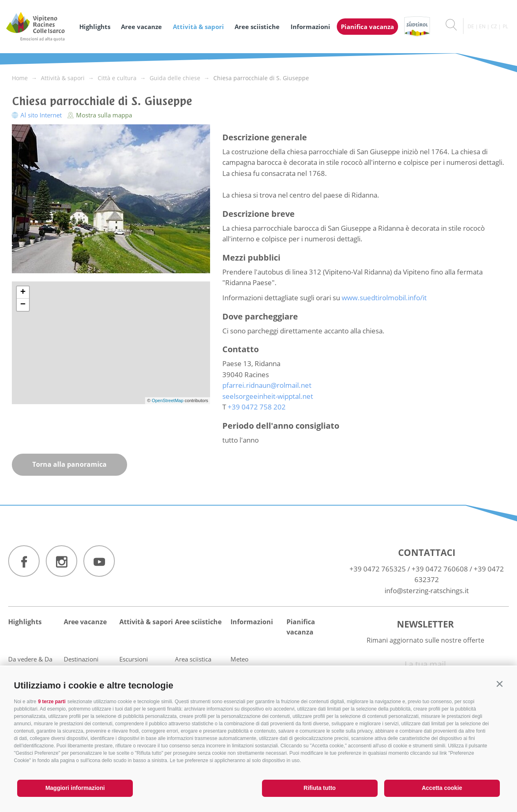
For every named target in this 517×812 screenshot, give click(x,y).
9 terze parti (52, 702)
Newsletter (425, 624)
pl (505, 26)
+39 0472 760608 (440, 569)
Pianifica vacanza (367, 27)
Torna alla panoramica (69, 464)
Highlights (95, 27)
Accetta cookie (442, 788)
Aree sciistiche (257, 27)
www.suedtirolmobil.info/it (384, 298)
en (482, 26)
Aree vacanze (141, 27)
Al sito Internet (38, 115)
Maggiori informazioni (75, 788)
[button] (500, 684)
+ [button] (23, 292)
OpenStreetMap (168, 400)
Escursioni (134, 659)
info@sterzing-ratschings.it (427, 590)
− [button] (23, 305)
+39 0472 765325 (378, 569)
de (471, 26)
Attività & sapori (198, 27)
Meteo (239, 659)
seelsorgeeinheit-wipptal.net (268, 396)
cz (494, 26)
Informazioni (310, 27)
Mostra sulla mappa (100, 115)
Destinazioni (81, 659)
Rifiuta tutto (320, 788)
